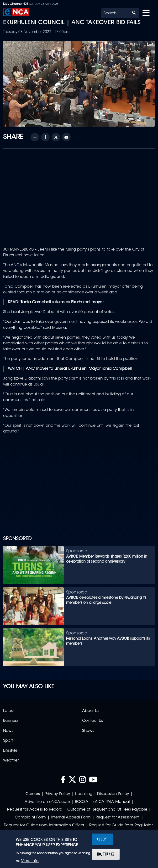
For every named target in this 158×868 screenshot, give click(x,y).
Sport (8, 741)
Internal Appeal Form (71, 818)
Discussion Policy (113, 794)
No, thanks (106, 854)
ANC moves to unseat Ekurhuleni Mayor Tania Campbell (79, 369)
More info (30, 861)
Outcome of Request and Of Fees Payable (107, 810)
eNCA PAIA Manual (112, 802)
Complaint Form (30, 818)
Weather (11, 761)
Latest (8, 711)
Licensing (84, 794)
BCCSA (82, 802)
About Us (91, 711)
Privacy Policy (57, 794)
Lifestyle (10, 751)
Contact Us (92, 721)
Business (11, 721)
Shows (88, 731)
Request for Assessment (117, 818)
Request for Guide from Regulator (121, 825)
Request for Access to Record (35, 810)
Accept (102, 839)
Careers (33, 794)
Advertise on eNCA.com (47, 802)
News (8, 731)
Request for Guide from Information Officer (44, 825)
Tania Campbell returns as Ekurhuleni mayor (62, 302)
